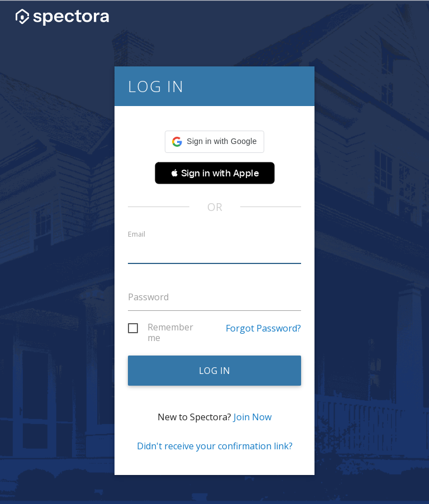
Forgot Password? (263, 328)
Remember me (170, 329)
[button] (214, 142)
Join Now (252, 417)
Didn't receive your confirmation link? (215, 446)
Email (137, 234)
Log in (215, 371)
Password (148, 297)
